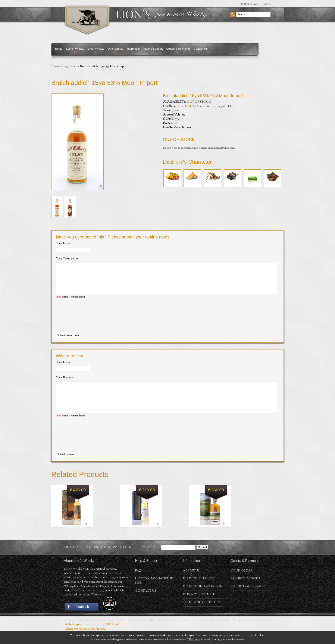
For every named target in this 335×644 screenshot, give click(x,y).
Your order (242, 584)
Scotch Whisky (75, 49)
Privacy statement (199, 607)
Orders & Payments (178, 49)
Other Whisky (96, 49)
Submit (202, 560)
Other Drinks (115, 49)
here (220, 640)
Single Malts (70, 67)
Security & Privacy (248, 600)
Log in (267, 4)
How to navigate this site (154, 594)
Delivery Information (203, 600)
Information (133, 49)
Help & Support (153, 49)
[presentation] (88, 322)
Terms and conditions (203, 615)
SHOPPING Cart (250, 4)
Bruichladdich (186, 106)
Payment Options (245, 592)
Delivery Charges (199, 592)
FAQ (138, 584)
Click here (194, 640)
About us (191, 584)
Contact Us (201, 49)
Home (59, 49)
